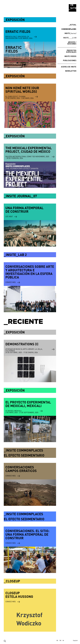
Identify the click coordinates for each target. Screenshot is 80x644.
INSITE (70, 33)
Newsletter (71, 71)
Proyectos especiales (71, 51)
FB (57, 640)
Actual (72, 25)
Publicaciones (70, 60)
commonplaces (69, 29)
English (75, 640)
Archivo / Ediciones (72, 43)
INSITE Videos (70, 56)
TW (60, 640)
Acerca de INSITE (69, 67)
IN (63, 640)
